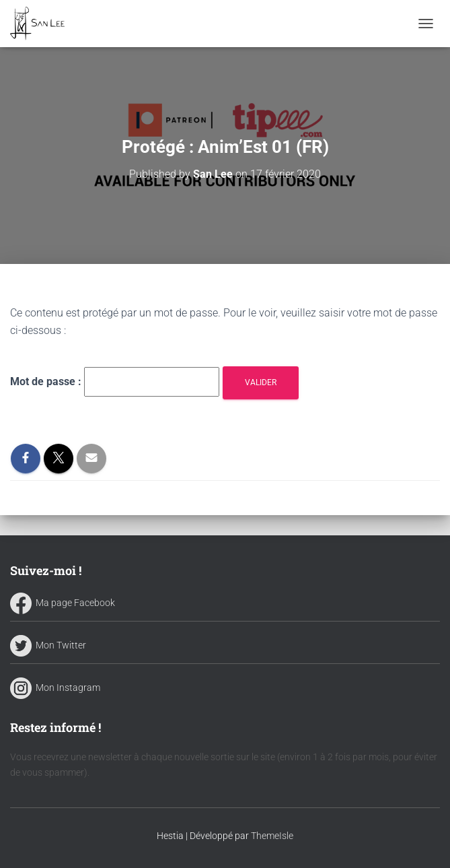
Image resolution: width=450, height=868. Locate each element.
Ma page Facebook (63, 603)
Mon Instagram (55, 688)
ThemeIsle (272, 836)
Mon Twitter (48, 645)
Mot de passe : (115, 382)
